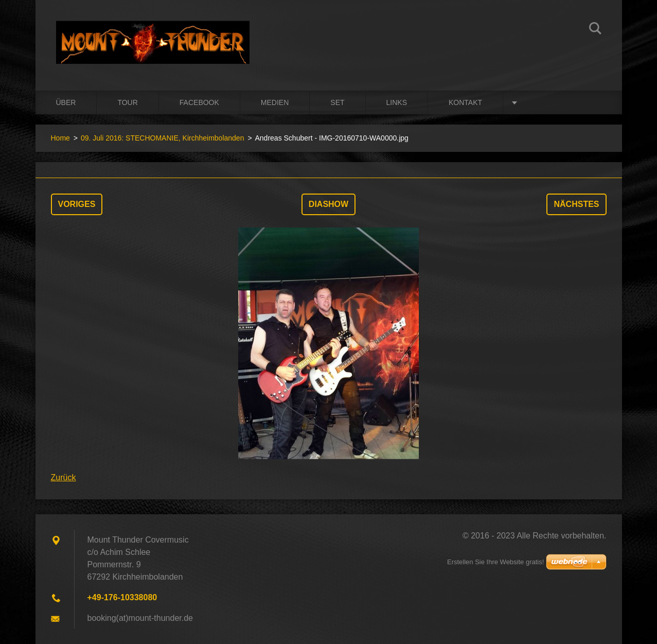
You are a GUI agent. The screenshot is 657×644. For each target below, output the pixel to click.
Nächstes (576, 204)
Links (397, 102)
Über (66, 102)
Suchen (595, 30)
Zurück (64, 477)
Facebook (199, 102)
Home (60, 138)
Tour (127, 102)
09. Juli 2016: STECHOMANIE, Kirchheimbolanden (162, 138)
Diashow (328, 204)
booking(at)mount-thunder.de (140, 618)
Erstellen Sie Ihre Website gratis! (495, 562)
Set (337, 102)
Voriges (77, 204)
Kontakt (465, 102)
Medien (275, 102)
